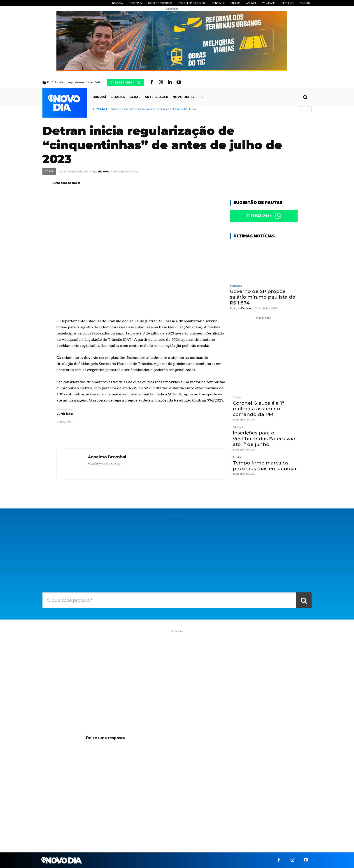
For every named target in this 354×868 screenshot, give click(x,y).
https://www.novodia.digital (104, 464)
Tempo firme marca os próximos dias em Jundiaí (264, 466)
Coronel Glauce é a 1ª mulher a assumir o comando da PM (258, 409)
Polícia (237, 398)
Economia (236, 286)
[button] (305, 97)
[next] (309, 109)
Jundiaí (237, 457)
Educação (239, 427)
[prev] (302, 109)
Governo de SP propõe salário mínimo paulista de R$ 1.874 (153, 109)
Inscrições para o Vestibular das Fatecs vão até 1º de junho (264, 438)
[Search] (304, 600)
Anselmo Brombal (68, 183)
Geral (49, 171)
